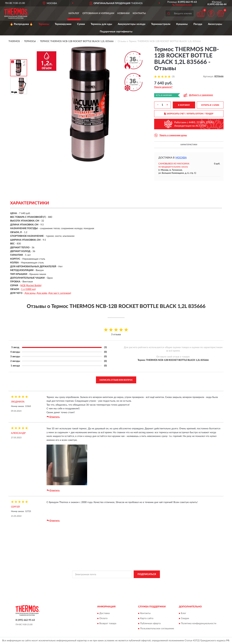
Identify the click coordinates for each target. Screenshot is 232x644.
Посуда (198, 24)
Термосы (44, 24)
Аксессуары (215, 24)
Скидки (185, 618)
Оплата (103, 618)
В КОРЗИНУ (184, 105)
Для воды (30, 293)
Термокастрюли (161, 24)
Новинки (123, 13)
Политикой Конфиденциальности (115, 582)
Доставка (104, 613)
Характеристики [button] (189, 145)
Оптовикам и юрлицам (98, 13)
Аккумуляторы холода (132, 24)
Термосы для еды (101, 24)
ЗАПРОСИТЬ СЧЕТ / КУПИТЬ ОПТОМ (189, 114)
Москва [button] (181, 158)
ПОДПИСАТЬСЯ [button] (147, 574)
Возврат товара (108, 623)
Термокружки (63, 24)
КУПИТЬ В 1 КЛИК (210, 105)
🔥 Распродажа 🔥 (21, 24)
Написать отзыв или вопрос (116, 380)
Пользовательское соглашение (157, 629)
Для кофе (42, 293)
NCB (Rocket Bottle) (31, 286)
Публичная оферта (150, 623)
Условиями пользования (145, 582)
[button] (182, 4)
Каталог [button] (74, 13)
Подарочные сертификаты (116, 32)
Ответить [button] (53, 417)
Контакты (139, 13)
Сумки (81, 24)
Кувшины (182, 24)
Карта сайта (147, 618)
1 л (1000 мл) (28, 289)
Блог (184, 613)
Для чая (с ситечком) (60, 293)
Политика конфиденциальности (199, 623)
